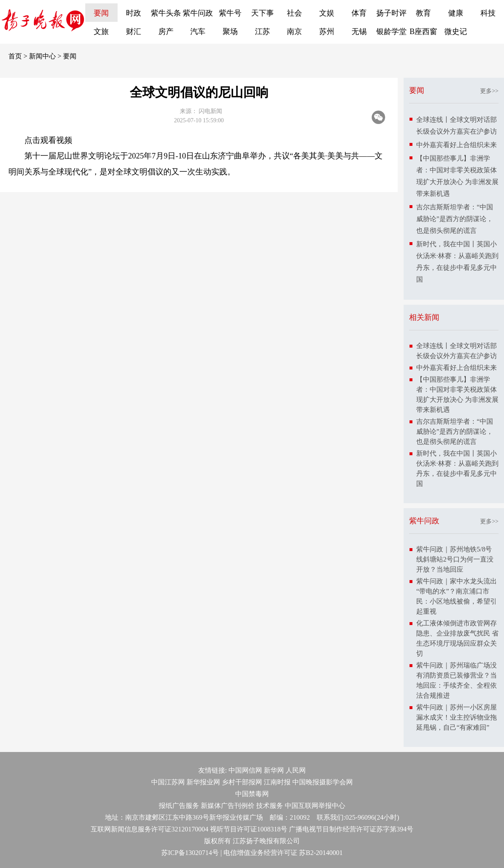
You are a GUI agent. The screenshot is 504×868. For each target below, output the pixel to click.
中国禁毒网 (252, 794)
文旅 (101, 32)
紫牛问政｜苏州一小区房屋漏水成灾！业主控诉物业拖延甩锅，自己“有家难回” (457, 717)
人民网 (296, 770)
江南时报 (277, 782)
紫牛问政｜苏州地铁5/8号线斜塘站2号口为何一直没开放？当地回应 (455, 559)
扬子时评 (391, 13)
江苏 (262, 32)
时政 (134, 13)
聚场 (230, 32)
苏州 (327, 32)
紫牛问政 (198, 13)
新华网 (274, 770)
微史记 (456, 32)
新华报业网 (203, 782)
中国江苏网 (168, 782)
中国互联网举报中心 (315, 806)
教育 (423, 13)
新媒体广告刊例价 (228, 806)
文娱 (327, 13)
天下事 (262, 13)
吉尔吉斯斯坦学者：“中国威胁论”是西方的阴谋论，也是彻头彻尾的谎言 (455, 219)
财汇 (134, 32)
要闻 (101, 13)
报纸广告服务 (179, 806)
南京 (294, 32)
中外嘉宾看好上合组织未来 (457, 145)
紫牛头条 (166, 13)
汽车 (198, 32)
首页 (15, 56)
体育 (359, 13)
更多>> (489, 91)
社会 (294, 13)
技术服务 (270, 806)
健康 (456, 13)
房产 (166, 32)
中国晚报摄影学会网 (323, 782)
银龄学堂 (391, 32)
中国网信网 (245, 770)
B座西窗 (423, 32)
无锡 (359, 32)
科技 (488, 13)
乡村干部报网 (242, 782)
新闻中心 (42, 56)
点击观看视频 (48, 140)
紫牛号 (230, 13)
